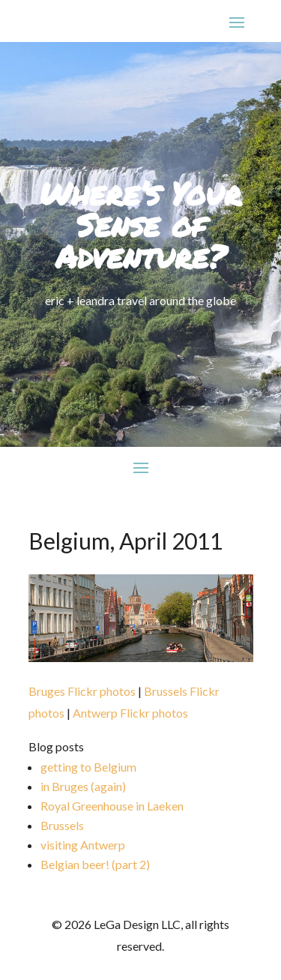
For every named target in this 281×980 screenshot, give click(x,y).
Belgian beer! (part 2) (95, 864)
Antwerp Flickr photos (130, 713)
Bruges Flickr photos (82, 691)
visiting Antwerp (83, 845)
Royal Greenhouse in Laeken (112, 806)
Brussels (62, 825)
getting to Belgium (88, 767)
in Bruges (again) (83, 786)
